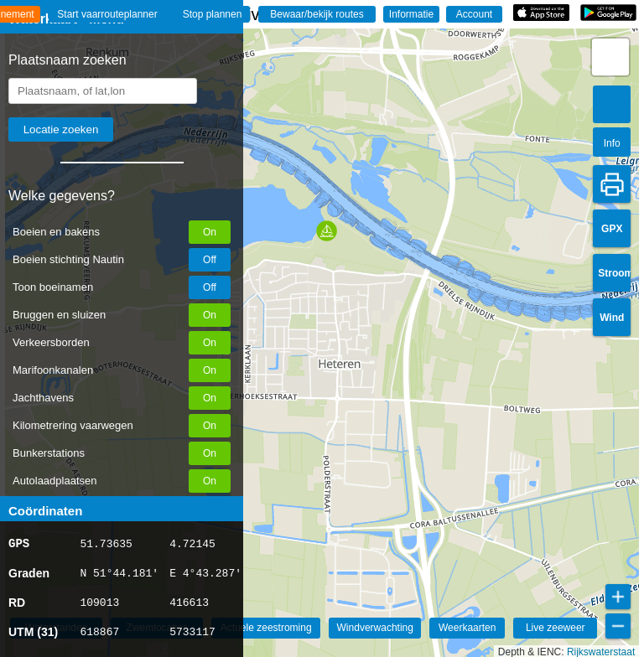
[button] (327, 231)
